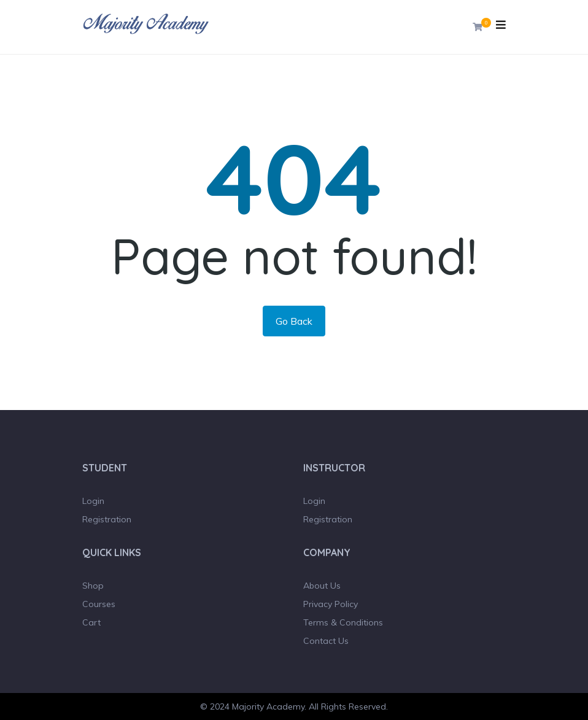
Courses (99, 604)
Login (93, 501)
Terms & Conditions (343, 622)
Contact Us (326, 641)
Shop (93, 586)
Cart (91, 622)
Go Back (294, 321)
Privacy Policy (331, 604)
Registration (107, 519)
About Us (322, 586)
